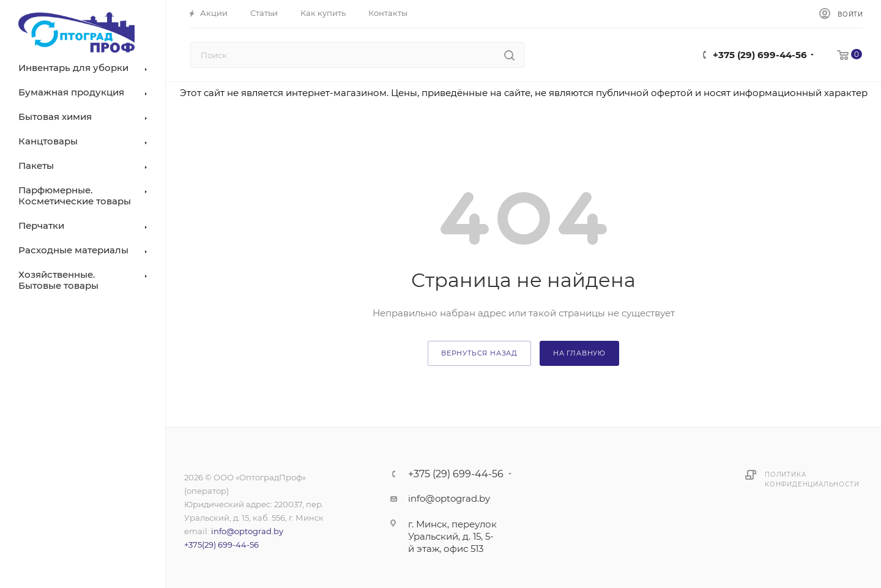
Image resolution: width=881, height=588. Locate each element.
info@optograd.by (247, 531)
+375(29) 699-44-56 (221, 545)
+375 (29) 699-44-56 (760, 55)
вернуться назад (479, 353)
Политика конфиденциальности (812, 479)
